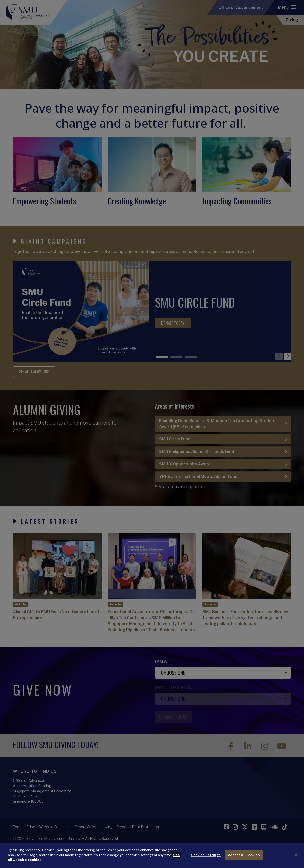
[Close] (296, 861)
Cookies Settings (206, 861)
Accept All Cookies (244, 861)
